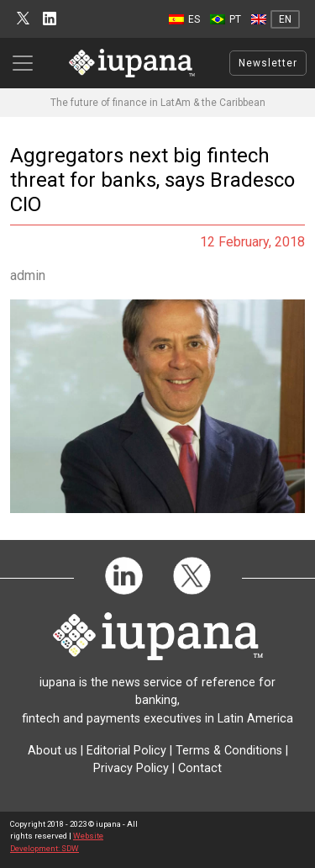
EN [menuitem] (285, 19)
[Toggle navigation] (28, 63)
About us (52, 751)
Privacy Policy (131, 768)
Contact (200, 768)
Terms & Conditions (229, 751)
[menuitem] (184, 19)
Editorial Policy (126, 751)
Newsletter (268, 63)
